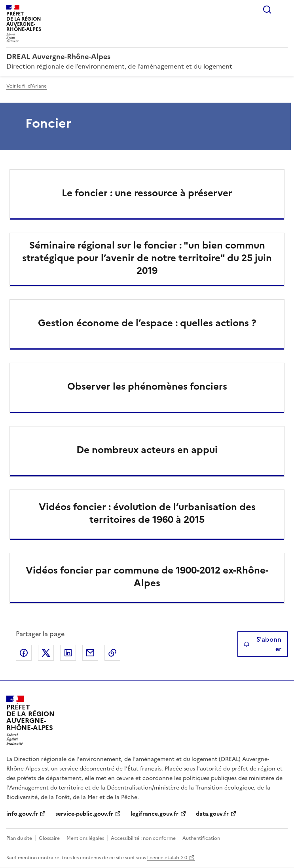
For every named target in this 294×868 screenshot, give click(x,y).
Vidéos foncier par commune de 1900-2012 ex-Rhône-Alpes (147, 577)
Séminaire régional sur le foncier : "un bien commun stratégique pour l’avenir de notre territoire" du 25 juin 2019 (147, 258)
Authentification (201, 838)
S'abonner (263, 644)
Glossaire (49, 838)
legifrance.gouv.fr (155, 814)
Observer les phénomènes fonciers (147, 386)
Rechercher (267, 10)
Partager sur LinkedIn (68, 653)
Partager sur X (46, 653)
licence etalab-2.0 (167, 858)
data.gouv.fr (212, 814)
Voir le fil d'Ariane (27, 86)
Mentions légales (85, 838)
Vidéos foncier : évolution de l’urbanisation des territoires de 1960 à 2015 (147, 513)
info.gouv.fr (22, 814)
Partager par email (90, 653)
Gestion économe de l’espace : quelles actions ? (147, 323)
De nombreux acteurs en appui (147, 450)
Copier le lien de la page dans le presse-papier (112, 653)
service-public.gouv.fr (84, 814)
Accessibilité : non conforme (143, 838)
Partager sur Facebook (24, 653)
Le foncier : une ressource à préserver (147, 193)
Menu (283, 10)
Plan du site (19, 838)
